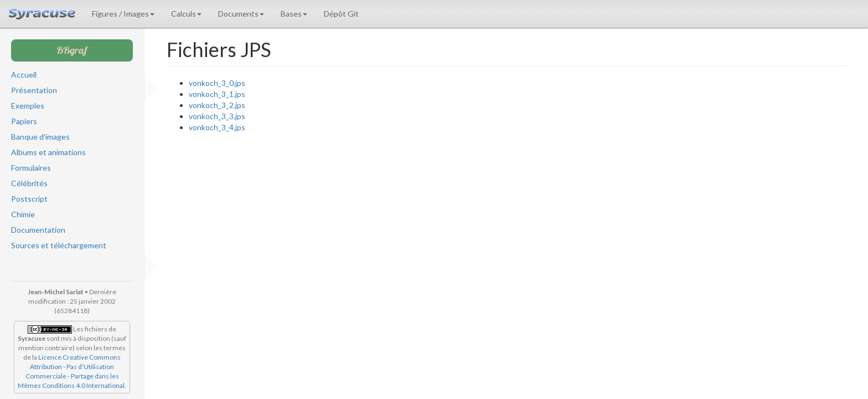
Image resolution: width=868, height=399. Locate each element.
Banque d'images (40, 137)
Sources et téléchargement (59, 245)
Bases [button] (294, 14)
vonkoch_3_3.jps (217, 116)
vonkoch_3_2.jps (217, 105)
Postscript (29, 199)
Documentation (38, 230)
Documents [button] (241, 14)
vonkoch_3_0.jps (217, 83)
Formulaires (31, 168)
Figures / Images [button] (123, 14)
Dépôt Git (341, 14)
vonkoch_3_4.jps (217, 127)
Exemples (28, 106)
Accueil (24, 75)
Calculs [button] (186, 14)
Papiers (24, 121)
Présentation (34, 90)
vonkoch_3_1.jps (217, 94)
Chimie (23, 214)
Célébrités (29, 183)
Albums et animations (48, 152)
